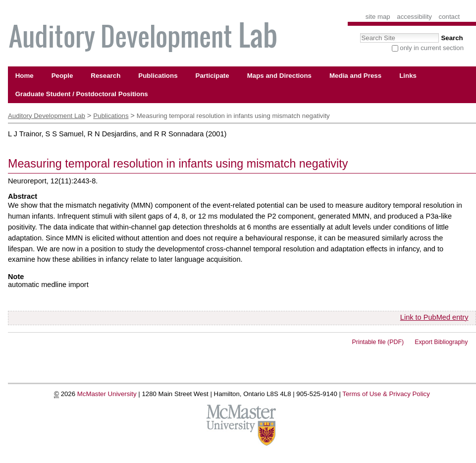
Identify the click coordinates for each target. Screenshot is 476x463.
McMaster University (107, 394)
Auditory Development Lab (47, 116)
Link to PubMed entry (434, 317)
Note (16, 277)
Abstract (23, 196)
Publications (111, 116)
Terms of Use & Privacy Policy (386, 394)
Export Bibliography (441, 342)
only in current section (432, 48)
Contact (450, 17)
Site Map (378, 17)
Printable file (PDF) (378, 342)
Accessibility (414, 17)
